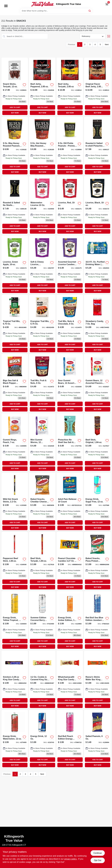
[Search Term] (56, 11)
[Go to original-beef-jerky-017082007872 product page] (97, 87)
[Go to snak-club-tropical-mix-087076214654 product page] (15, 324)
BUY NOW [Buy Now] (15, 113)
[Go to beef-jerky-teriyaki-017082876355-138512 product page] (70, 87)
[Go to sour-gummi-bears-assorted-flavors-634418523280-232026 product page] (70, 383)
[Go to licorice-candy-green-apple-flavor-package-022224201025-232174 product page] (15, 265)
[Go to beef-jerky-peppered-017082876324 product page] (42, 87)
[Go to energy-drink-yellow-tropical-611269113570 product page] (15, 620)
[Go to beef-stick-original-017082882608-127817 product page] (97, 442)
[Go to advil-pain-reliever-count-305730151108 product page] (70, 502)
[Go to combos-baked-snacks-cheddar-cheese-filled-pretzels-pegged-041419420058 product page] (42, 502)
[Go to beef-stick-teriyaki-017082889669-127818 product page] (42, 561)
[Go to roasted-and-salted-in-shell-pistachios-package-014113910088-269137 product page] (97, 146)
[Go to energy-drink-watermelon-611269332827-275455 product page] (15, 739)
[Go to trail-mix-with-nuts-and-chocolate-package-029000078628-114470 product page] (70, 324)
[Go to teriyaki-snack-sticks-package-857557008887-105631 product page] (15, 87)
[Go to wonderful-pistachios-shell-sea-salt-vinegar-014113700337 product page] (70, 442)
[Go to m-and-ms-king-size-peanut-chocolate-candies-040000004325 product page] (70, 561)
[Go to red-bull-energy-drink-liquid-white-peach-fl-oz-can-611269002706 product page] (70, 739)
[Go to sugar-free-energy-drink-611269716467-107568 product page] (97, 502)
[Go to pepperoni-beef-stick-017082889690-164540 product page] (15, 561)
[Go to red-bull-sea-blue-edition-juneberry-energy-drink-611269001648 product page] (97, 620)
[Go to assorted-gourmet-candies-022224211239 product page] (70, 265)
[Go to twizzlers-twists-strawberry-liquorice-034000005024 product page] (97, 324)
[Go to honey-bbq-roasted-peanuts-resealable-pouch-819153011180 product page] (42, 146)
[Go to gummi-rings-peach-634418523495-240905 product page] (15, 442)
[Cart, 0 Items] (107, 4)
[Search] (90, 11)
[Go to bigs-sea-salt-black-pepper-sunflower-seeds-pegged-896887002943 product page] (15, 383)
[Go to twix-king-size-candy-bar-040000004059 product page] (42, 680)
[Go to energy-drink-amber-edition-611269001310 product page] (70, 620)
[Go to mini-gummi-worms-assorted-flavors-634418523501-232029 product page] (42, 442)
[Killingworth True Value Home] (43, 4)
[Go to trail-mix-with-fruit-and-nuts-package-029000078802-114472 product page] (42, 383)
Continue (98, 853)
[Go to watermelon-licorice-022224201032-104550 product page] (42, 205)
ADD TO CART (15, 107)
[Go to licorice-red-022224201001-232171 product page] (70, 205)
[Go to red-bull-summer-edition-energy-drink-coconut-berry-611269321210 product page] (42, 620)
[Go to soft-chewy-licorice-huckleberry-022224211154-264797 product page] (42, 265)
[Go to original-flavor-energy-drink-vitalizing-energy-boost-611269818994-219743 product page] (42, 739)
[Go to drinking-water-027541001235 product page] (97, 265)
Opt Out (98, 860)
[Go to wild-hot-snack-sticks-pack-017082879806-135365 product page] (15, 502)
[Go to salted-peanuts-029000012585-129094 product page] (97, 739)
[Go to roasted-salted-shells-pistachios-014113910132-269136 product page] (15, 205)
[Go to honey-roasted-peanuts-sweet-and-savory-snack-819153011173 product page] (15, 146)
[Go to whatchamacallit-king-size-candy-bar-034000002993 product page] (70, 680)
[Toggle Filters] (109, 36)
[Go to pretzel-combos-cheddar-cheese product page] (97, 561)
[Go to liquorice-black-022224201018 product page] (97, 205)
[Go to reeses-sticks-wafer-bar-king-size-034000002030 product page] (97, 680)
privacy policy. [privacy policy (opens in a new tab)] (71, 859)
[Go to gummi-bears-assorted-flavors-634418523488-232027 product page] (97, 383)
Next (107, 44)
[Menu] (6, 6)
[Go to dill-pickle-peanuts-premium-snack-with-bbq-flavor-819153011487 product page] (70, 146)
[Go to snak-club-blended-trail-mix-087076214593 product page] (42, 324)
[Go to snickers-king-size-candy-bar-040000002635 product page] (15, 680)
